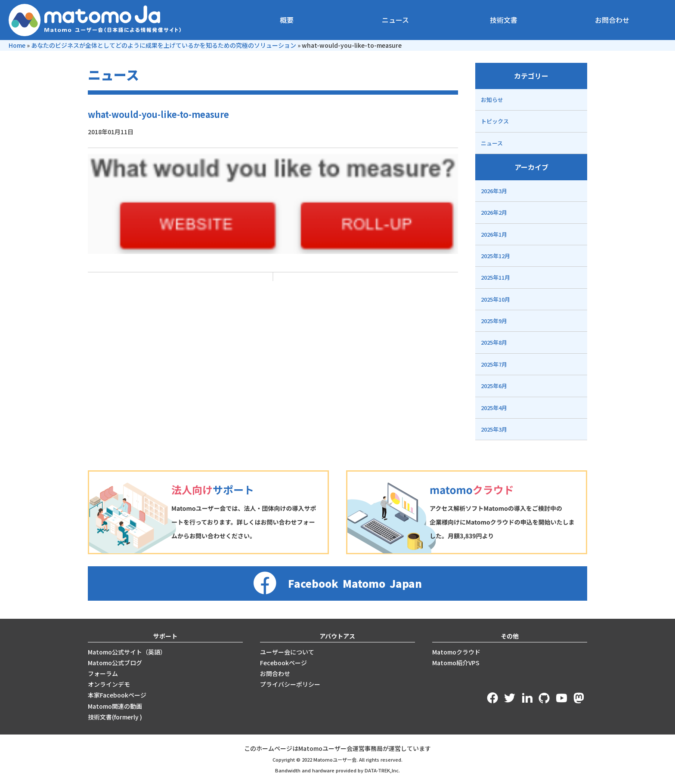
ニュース (395, 20)
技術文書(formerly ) (115, 717)
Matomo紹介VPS (456, 663)
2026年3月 (494, 191)
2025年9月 (494, 321)
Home (17, 45)
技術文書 (504, 20)
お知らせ (492, 100)
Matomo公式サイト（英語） (127, 652)
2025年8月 (494, 342)
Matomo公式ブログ (115, 663)
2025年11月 (495, 277)
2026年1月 (494, 234)
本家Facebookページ (117, 695)
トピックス (495, 121)
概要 (287, 20)
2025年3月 (494, 429)
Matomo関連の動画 (115, 706)
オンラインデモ (109, 684)
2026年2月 (494, 212)
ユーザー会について (287, 652)
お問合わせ (612, 20)
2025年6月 (494, 386)
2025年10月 (495, 299)
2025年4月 (494, 408)
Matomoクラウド (456, 652)
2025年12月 (495, 256)
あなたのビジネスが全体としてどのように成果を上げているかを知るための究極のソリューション (164, 45)
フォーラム (103, 673)
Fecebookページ (283, 663)
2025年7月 (494, 364)
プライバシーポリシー (290, 684)
